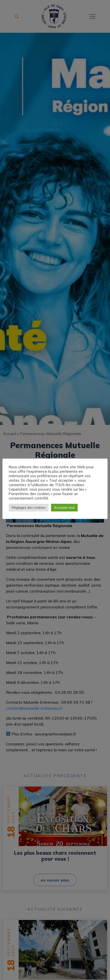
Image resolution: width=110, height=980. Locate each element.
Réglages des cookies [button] (29, 507)
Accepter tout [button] (64, 507)
